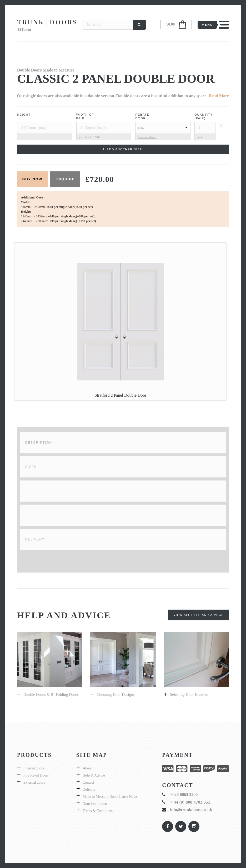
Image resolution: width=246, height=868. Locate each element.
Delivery (35, 539)
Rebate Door (142, 116)
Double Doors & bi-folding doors (51, 695)
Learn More (147, 137)
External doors (34, 782)
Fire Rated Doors (36, 775)
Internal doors (34, 768)
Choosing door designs (116, 695)
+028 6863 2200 (184, 795)
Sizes (31, 467)
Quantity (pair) (204, 116)
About (87, 768)
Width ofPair (85, 116)
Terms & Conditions (98, 811)
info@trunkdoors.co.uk (191, 810)
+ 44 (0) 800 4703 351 (190, 802)
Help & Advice (94, 775)
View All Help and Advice (199, 615)
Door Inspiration (95, 804)
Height (24, 115)
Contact (88, 782)
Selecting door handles (189, 695)
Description (39, 443)
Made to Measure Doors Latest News (110, 797)
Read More (219, 96)
